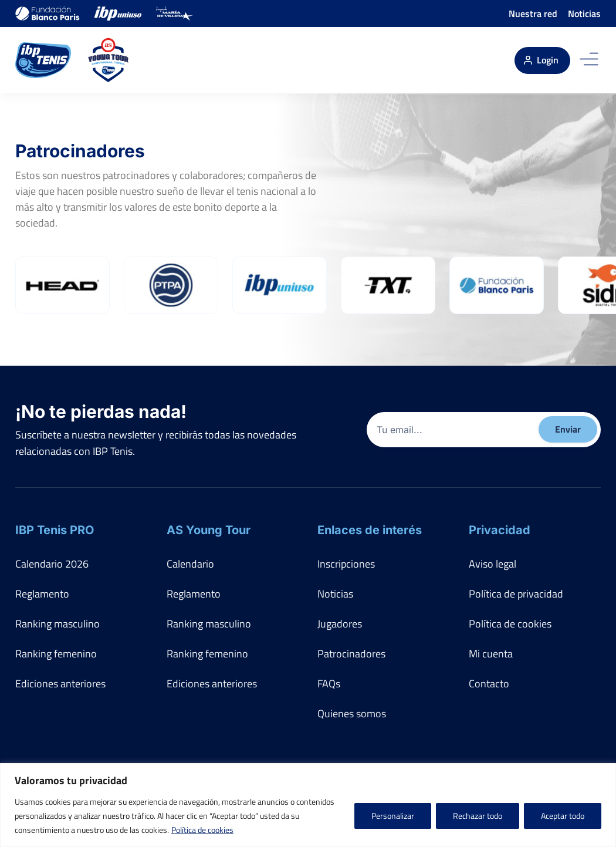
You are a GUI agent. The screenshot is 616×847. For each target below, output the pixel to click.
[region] (308, 805)
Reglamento (42, 594)
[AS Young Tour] (109, 60)
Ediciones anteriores (60, 684)
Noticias (584, 14)
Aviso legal (493, 564)
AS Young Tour (209, 530)
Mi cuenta (491, 654)
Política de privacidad (516, 594)
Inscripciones (346, 564)
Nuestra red (533, 14)
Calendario (190, 564)
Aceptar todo (563, 816)
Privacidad (500, 530)
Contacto (489, 684)
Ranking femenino (56, 654)
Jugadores (340, 624)
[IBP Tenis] (43, 60)
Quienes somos (352, 713)
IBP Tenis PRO (55, 530)
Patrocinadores (351, 654)
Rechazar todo (478, 816)
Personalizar (393, 816)
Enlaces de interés (370, 530)
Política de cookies (202, 830)
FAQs (329, 684)
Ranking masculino (57, 624)
